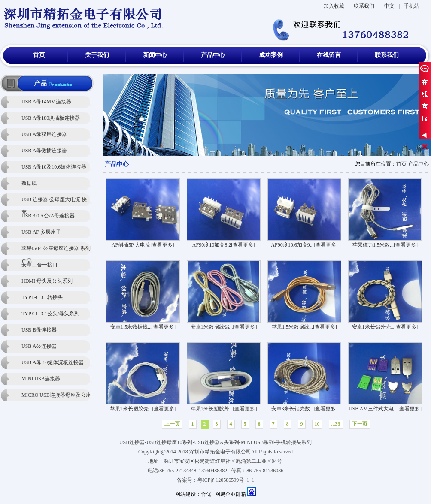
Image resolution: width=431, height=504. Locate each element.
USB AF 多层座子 (41, 232)
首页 (39, 55)
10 (317, 424)
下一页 (360, 424)
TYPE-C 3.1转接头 (42, 297)
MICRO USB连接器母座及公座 (56, 395)
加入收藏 (334, 6)
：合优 (203, 494)
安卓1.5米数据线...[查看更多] (143, 327)
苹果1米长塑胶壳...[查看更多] (143, 409)
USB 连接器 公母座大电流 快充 (54, 201)
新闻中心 (155, 55)
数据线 (29, 183)
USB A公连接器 (39, 346)
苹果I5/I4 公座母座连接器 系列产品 (56, 250)
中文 (389, 6)
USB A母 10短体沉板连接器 (53, 362)
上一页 (172, 424)
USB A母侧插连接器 (44, 151)
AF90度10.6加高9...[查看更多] (304, 245)
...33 (336, 424)
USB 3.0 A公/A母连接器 (48, 216)
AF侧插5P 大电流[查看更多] (143, 245)
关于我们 (97, 55)
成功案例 (271, 55)
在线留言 (329, 55)
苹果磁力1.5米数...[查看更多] (385, 245)
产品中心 (213, 55)
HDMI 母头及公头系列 (47, 281)
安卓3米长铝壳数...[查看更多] (305, 409)
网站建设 (185, 494)
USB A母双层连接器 (44, 134)
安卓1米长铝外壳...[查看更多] (385, 327)
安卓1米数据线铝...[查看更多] (224, 327)
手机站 (412, 6)
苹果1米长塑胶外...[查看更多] (224, 409)
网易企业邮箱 (231, 494)
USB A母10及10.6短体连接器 (54, 167)
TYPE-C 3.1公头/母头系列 (50, 314)
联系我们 (364, 6)
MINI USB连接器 (41, 379)
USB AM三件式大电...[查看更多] (385, 409)
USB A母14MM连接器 (46, 102)
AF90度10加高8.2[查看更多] (224, 245)
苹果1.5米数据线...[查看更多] (304, 327)
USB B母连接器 (39, 330)
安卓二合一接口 (39, 265)
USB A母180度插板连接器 (51, 118)
